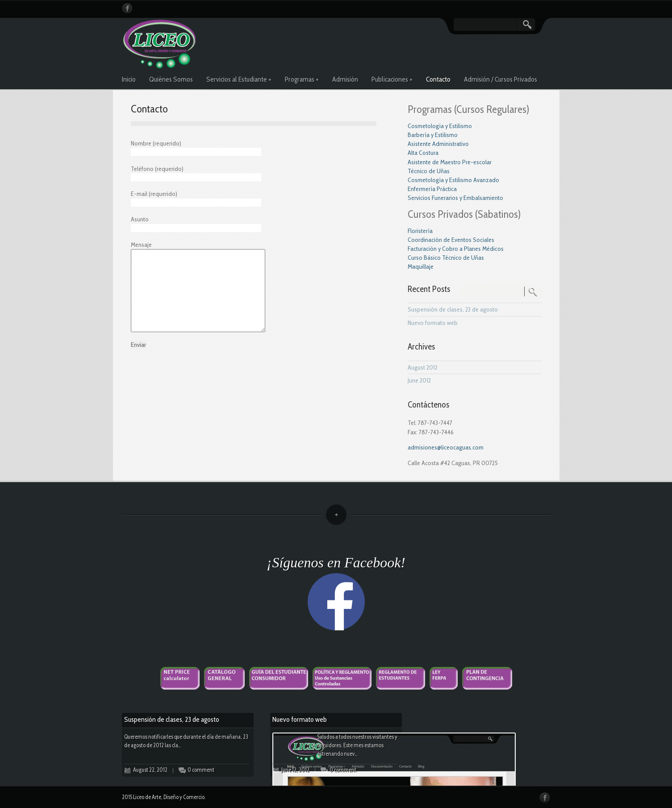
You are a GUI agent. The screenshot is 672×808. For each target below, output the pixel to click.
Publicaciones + (392, 79)
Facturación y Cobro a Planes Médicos (456, 249)
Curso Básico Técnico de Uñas (446, 258)
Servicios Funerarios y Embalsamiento (455, 198)
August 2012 (423, 367)
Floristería (420, 231)
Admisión (345, 79)
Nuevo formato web (433, 323)
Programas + (302, 79)
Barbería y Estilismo (433, 135)
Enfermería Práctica (432, 189)
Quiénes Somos (171, 79)
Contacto (438, 79)
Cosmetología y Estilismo (440, 126)
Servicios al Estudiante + (239, 79)
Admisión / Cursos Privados (501, 79)
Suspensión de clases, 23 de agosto (453, 309)
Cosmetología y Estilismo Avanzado (453, 180)
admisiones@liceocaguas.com (446, 447)
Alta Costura (423, 153)
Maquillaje (421, 267)
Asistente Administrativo (438, 144)
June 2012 (419, 380)
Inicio (129, 79)
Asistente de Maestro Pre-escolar (450, 162)
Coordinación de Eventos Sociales (451, 240)
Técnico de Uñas (429, 171)
